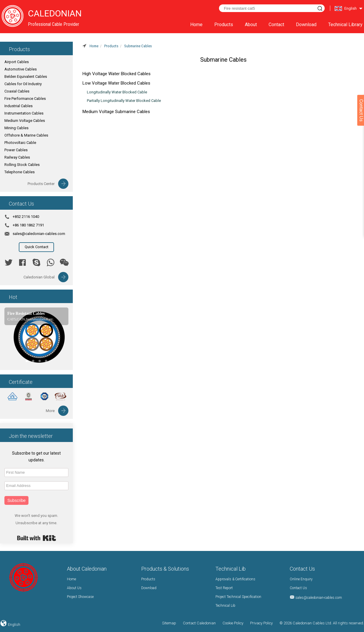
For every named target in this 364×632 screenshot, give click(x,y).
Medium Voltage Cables (25, 121)
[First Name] (36, 473)
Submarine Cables (138, 46)
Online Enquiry (301, 579)
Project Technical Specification (238, 597)
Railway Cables (17, 157)
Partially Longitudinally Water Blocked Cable (124, 101)
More (50, 411)
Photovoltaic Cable (20, 143)
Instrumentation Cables (24, 113)
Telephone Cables (20, 172)
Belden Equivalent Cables (26, 77)
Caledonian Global (39, 277)
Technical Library (345, 25)
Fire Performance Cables (25, 99)
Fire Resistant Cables (26, 314)
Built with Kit (37, 538)
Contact (276, 25)
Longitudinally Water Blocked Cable (117, 92)
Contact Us (298, 588)
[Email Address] (36, 486)
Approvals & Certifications (235, 579)
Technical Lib (225, 606)
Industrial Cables (18, 106)
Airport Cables (17, 62)
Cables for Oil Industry (23, 84)
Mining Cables (16, 128)
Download (306, 25)
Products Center (41, 184)
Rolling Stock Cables (22, 165)
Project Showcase (80, 597)
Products (224, 25)
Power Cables (16, 150)
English (14, 625)
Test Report (224, 588)
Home (196, 25)
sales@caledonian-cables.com (39, 234)
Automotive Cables (21, 69)
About (251, 25)
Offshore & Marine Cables (26, 135)
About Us (74, 588)
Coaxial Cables (17, 91)
